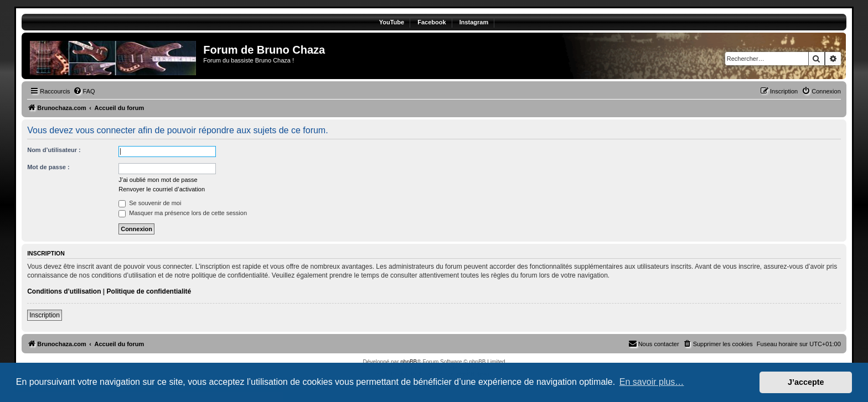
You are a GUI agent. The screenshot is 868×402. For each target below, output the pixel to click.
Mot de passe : (48, 167)
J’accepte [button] (806, 382)
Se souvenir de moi (150, 203)
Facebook (432, 22)
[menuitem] (84, 91)
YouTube (392, 22)
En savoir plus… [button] (652, 382)
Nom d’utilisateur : (54, 150)
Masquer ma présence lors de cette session (183, 213)
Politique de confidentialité (149, 291)
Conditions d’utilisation (64, 291)
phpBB (409, 362)
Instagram (474, 22)
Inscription (45, 315)
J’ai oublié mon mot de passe (158, 180)
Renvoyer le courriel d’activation (162, 189)
